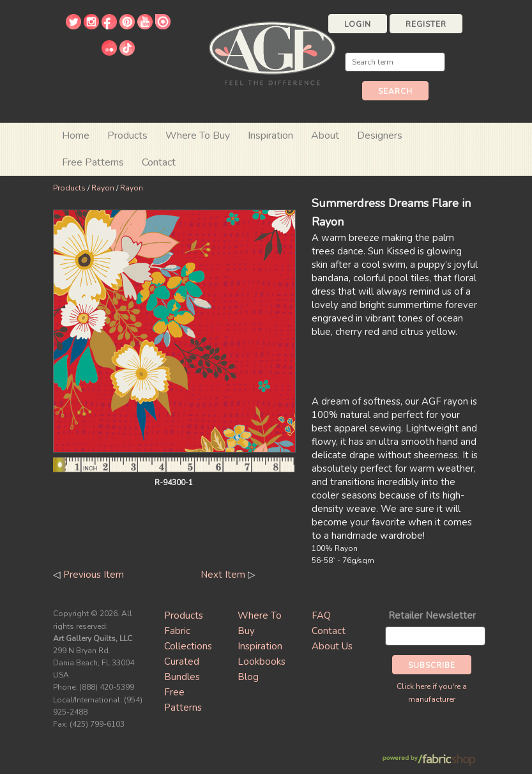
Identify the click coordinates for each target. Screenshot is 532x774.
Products (69, 188)
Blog (248, 677)
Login (358, 24)
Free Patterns (93, 162)
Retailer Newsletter (432, 615)
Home (76, 135)
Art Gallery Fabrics (272, 52)
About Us (332, 646)
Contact (159, 162)
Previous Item (94, 575)
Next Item (223, 575)
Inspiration (270, 135)
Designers (380, 135)
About (325, 135)
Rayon (103, 188)
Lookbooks (262, 662)
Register (426, 24)
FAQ (321, 615)
